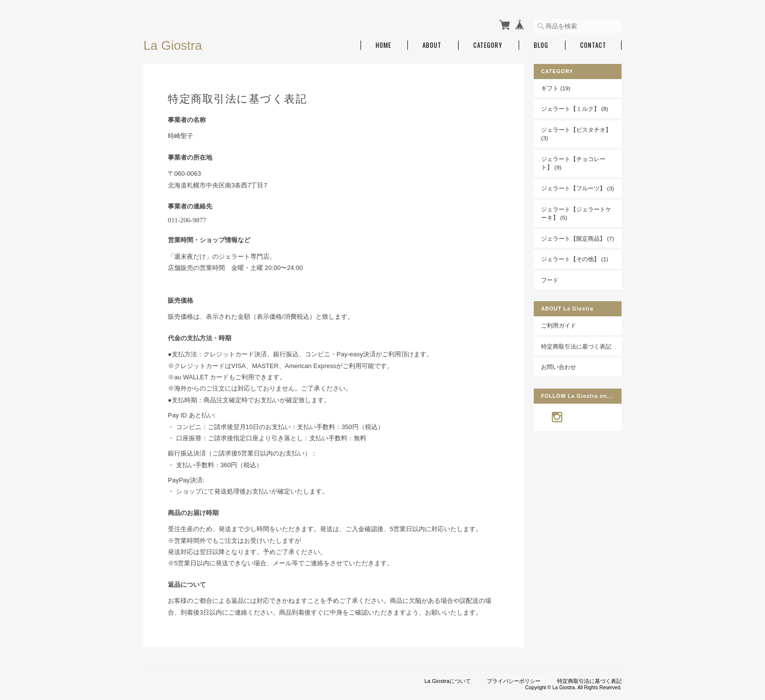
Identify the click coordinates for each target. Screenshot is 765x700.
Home (383, 45)
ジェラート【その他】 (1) (575, 259)
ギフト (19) (556, 88)
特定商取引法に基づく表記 (576, 346)
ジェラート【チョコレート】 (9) (573, 163)
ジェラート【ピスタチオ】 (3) (576, 134)
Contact (593, 45)
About (432, 45)
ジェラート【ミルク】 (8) (575, 109)
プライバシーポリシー (514, 681)
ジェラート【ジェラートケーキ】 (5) (576, 214)
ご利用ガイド (559, 325)
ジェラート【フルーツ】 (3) (578, 188)
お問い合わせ (559, 367)
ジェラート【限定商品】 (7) (578, 238)
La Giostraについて (448, 681)
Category (488, 45)
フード (550, 280)
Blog (541, 45)
